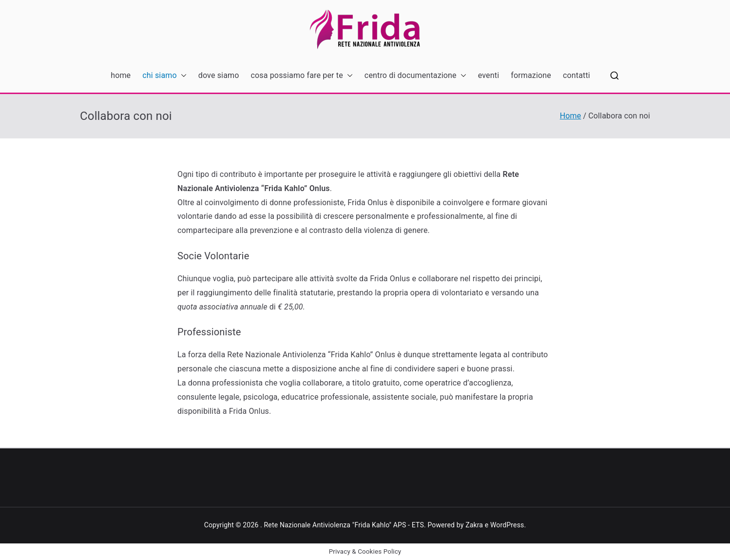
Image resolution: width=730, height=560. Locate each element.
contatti (576, 75)
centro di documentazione (415, 76)
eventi (489, 75)
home (121, 75)
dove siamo (219, 75)
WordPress (507, 525)
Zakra (474, 525)
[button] (182, 76)
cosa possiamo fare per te (302, 76)
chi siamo (164, 76)
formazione (531, 75)
